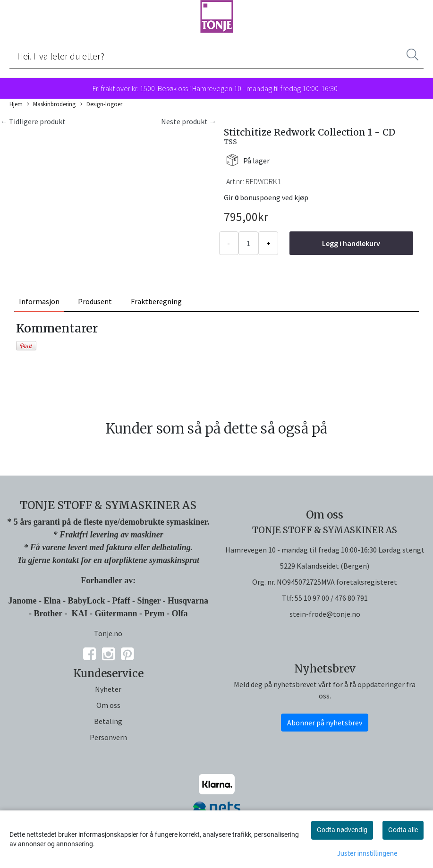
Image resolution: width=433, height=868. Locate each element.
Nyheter (108, 689)
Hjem (16, 104)
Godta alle (403, 830)
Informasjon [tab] (39, 301)
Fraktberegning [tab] (156, 301)
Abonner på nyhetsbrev (325, 723)
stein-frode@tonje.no (325, 614)
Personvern (108, 737)
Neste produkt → (189, 121)
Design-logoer (101, 104)
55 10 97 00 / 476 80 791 (331, 598)
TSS (230, 142)
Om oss (108, 705)
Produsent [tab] (95, 301)
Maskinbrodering (51, 104)
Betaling (108, 721)
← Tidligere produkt (33, 121)
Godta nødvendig (342, 830)
